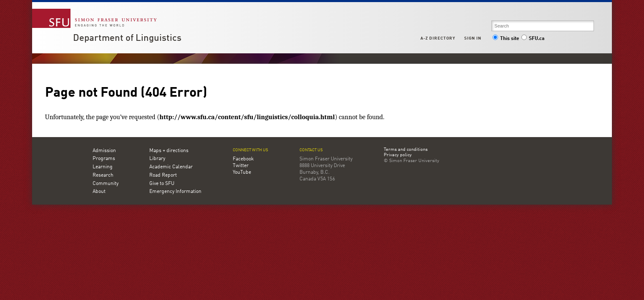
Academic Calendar (171, 167)
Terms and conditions (406, 150)
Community (106, 184)
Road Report (163, 175)
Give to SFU (162, 184)
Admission (104, 151)
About (99, 192)
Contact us (311, 150)
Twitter (241, 166)
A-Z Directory (438, 38)
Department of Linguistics (127, 38)
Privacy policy (398, 155)
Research (103, 175)
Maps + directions (169, 151)
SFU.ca (533, 39)
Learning (103, 167)
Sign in (473, 38)
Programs (104, 159)
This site (506, 39)
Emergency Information (175, 192)
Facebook (243, 159)
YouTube (242, 172)
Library (157, 159)
